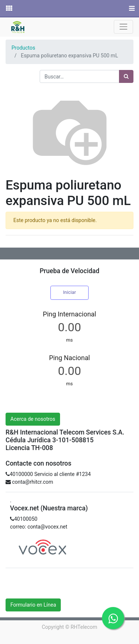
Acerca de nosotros (33, 419)
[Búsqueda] (126, 76)
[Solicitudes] (9, 9)
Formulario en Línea (33, 605)
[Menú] (131, 9)
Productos (23, 48)
